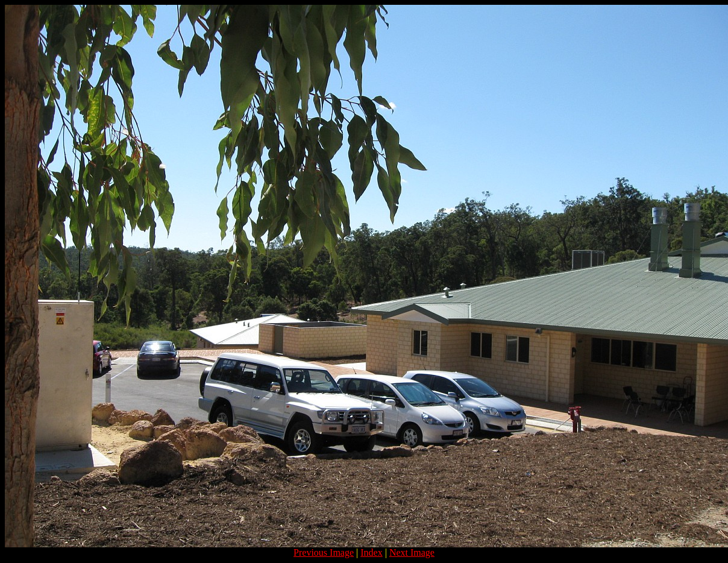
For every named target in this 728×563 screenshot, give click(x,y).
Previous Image (324, 552)
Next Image (412, 552)
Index (371, 552)
